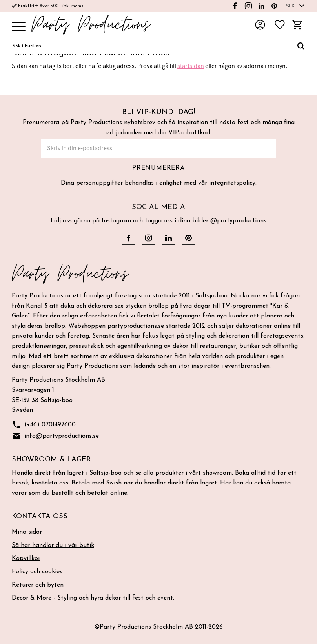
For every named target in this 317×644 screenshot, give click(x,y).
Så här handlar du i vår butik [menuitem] (53, 545)
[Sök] (301, 46)
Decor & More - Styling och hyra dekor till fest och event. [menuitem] (93, 598)
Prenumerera (158, 168)
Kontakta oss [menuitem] (40, 516)
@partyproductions (238, 221)
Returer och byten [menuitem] (38, 585)
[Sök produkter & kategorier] (148, 46)
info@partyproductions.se (55, 436)
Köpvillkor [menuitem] (26, 558)
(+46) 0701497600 (44, 425)
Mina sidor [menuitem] (27, 532)
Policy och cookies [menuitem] (37, 572)
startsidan (191, 66)
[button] (19, 27)
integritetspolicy (232, 183)
